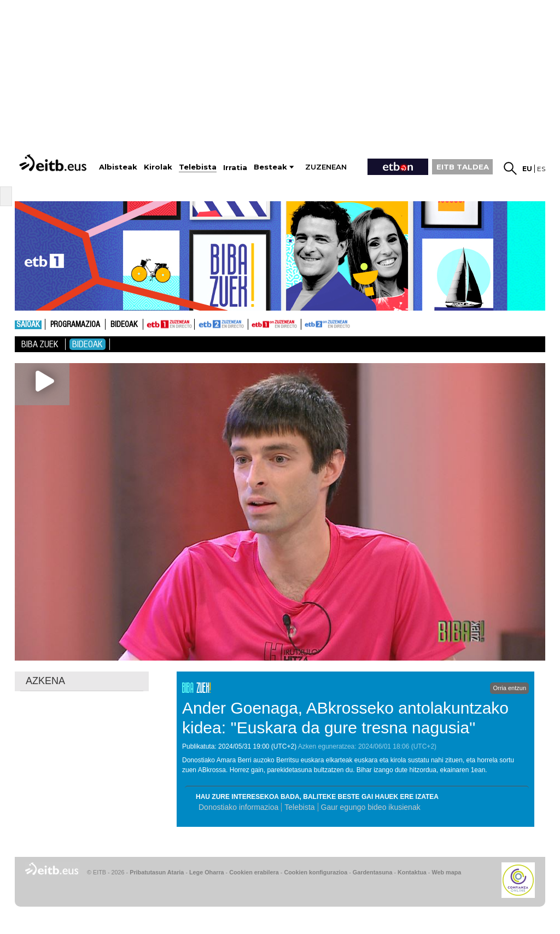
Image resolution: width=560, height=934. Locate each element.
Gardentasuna (373, 872)
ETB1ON (253, 323)
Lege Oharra (207, 872)
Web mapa (446, 872)
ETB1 (169, 324)
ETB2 (221, 324)
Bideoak (124, 325)
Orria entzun (509, 688)
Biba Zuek (40, 344)
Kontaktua (412, 872)
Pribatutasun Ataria (157, 872)
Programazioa (75, 325)
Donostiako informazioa (238, 807)
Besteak (270, 167)
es (541, 169)
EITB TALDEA (463, 167)
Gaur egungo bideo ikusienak (371, 807)
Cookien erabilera (254, 872)
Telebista (299, 807)
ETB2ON (306, 323)
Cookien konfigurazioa (316, 872)
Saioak (28, 325)
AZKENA (45, 681)
